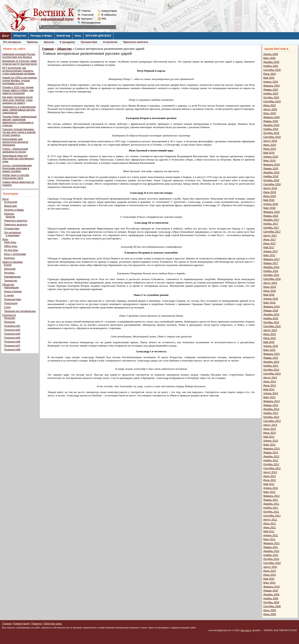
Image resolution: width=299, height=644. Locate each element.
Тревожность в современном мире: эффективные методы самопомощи (19, 110)
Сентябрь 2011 (272, 516)
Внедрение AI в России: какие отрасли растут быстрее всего (20, 62)
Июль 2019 (270, 145)
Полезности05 (12, 338)
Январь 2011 (271, 547)
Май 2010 (269, 579)
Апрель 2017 (271, 251)
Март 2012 (269, 492)
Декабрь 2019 (271, 125)
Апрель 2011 (271, 535)
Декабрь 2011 (271, 504)
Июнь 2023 (270, 105)
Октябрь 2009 (271, 602)
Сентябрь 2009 (272, 606)
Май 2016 (269, 295)
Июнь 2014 (270, 386)
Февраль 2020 (271, 117)
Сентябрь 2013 (272, 421)
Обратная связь (53, 624)
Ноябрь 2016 (271, 271)
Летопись (9, 273)
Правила (36, 624)
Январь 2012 (271, 500)
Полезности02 (12, 326)
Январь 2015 (271, 358)
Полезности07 (12, 346)
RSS (104, 19)
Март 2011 (269, 539)
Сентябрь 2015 (272, 326)
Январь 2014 (271, 405)
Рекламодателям (89, 23)
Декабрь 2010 (271, 551)
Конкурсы (9, 258)
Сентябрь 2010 (272, 563)
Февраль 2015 (271, 354)
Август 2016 (270, 283)
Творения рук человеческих (20, 311)
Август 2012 (270, 472)
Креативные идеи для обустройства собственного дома (18, 159)
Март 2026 (269, 58)
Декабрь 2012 (271, 457)
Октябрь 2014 (271, 370)
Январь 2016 (271, 311)
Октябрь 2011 (271, 512)
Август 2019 (270, 141)
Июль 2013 (270, 429)
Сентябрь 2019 (272, 137)
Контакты (87, 19)
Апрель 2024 (271, 82)
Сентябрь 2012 (272, 468)
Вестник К (246, 630)
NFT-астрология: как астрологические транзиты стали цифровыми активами (19, 71)
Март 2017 (269, 255)
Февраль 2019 (271, 165)
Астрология (110, 42)
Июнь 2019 (270, 149)
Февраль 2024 (271, 86)
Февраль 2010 (271, 587)
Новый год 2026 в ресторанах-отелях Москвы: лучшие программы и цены (20, 81)
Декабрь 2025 (271, 62)
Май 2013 (269, 437)
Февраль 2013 (271, 449)
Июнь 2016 (270, 291)
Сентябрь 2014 (272, 374)
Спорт (7, 307)
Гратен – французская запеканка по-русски (15, 150)
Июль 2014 (270, 382)
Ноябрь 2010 (271, 555)
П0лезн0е (10, 318)
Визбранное (109, 15)
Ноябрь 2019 (271, 129)
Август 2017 (270, 236)
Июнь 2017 (270, 244)
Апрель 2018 (271, 204)
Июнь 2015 (270, 338)
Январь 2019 (271, 169)
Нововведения (12, 277)
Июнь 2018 (270, 196)
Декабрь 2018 (271, 173)
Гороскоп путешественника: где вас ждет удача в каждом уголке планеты (19, 132)
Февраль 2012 (271, 496)
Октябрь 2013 (271, 417)
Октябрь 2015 (271, 322)
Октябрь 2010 (271, 559)
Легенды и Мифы (41, 36)
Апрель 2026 (271, 54)
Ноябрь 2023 (271, 94)
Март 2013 (269, 445)
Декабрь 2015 (271, 315)
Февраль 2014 (271, 401)
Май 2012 (269, 484)
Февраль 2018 (271, 212)
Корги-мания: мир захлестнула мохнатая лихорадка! (15, 142)
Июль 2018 (270, 192)
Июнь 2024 (270, 74)
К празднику (67, 42)
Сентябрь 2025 (272, 70)
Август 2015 (270, 330)
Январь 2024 (271, 90)
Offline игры (11, 246)
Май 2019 (269, 153)
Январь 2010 (271, 591)
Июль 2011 (270, 524)
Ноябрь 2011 (271, 508)
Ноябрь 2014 (271, 366)
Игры (78, 36)
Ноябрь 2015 (271, 318)
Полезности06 (12, 342)
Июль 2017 (270, 240)
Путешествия (89, 42)
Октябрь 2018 (271, 180)
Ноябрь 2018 (271, 176)
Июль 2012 (270, 476)
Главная (86, 11)
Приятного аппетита (136, 42)
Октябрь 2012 (271, 464)
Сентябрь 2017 (272, 232)
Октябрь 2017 (271, 228)
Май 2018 (269, 200)
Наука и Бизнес (13, 291)
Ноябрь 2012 (271, 460)
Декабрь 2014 (271, 362)
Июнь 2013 (270, 433)
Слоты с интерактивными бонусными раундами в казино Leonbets (17, 168)
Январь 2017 (271, 263)
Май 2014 (269, 389)
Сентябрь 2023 (272, 102)
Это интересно (12, 42)
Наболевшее (11, 288)
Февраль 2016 (271, 307)
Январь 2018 (271, 216)
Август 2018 (270, 188)
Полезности (9, 315)
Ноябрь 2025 (271, 66)
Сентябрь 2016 (272, 279)
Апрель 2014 (271, 393)
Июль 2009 (270, 610)
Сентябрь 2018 (272, 184)
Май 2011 (269, 531)
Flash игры (10, 242)
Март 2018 (269, 208)
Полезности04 (12, 334)
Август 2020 (270, 109)
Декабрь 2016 (271, 267)
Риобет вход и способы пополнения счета (16, 177)
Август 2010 (270, 567)
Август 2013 (270, 425)
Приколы (32, 42)
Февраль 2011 (271, 543)
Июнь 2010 (270, 575)
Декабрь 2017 (271, 220)
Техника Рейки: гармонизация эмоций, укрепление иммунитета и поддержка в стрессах (19, 121)
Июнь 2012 (270, 480)
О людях (9, 295)
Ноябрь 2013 (271, 413)
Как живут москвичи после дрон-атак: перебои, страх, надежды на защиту (18, 100)
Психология (11, 303)
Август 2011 (270, 520)
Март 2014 (269, 397)
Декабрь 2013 (271, 409)
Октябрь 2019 (271, 133)
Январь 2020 (271, 121)
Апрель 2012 (271, 488)
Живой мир (63, 36)
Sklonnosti (10, 269)
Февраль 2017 (271, 259)
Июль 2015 (270, 334)
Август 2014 (270, 378)
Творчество (10, 281)
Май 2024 (269, 78)
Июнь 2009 (270, 614)
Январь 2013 (271, 453)
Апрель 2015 (271, 346)
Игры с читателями (15, 254)
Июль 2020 (270, 113)
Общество (20, 36)
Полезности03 (12, 330)
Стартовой (87, 15)
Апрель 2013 (271, 441)
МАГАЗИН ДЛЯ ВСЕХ (98, 36)
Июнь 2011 (270, 528)
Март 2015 (269, 350)
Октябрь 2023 (271, 98)
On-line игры (11, 250)
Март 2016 (269, 303)
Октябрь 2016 (271, 275)
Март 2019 (269, 161)
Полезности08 (12, 350)
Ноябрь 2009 (271, 599)
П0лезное (10, 322)
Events (8, 265)
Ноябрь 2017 (271, 224)
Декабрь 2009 (271, 595)
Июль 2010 (270, 571)
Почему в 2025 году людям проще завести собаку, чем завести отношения (18, 90)
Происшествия (12, 299)
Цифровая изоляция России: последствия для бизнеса (19, 56)
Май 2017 (269, 247)
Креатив (49, 42)
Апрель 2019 (271, 157)
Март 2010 (269, 583)
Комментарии (109, 11)
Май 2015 (269, 342)
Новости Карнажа (12, 262)
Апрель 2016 (271, 299)
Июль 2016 (270, 287)
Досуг (6, 36)
